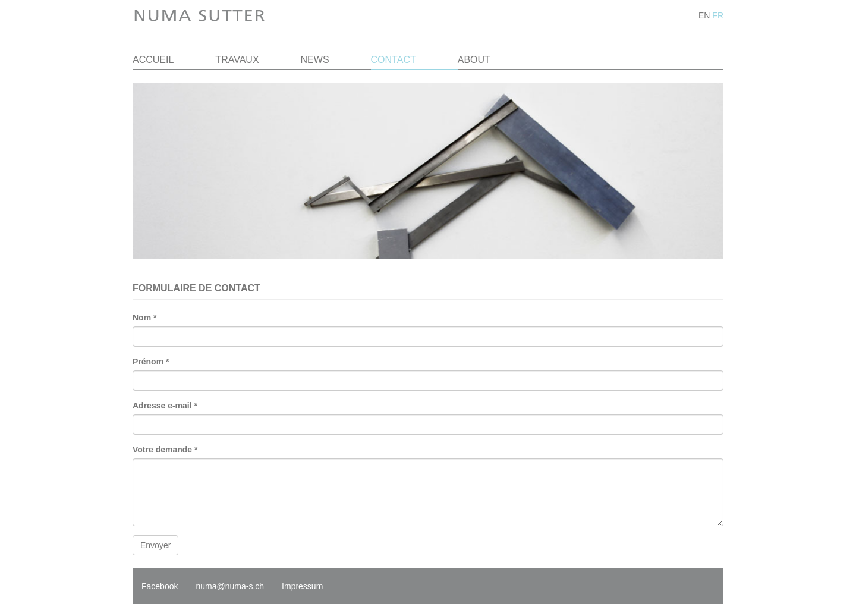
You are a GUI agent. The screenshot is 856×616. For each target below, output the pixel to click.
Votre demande (165, 450)
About (474, 60)
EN (704, 15)
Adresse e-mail (165, 406)
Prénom (151, 362)
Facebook (160, 586)
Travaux (237, 60)
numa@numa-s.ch (230, 586)
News (315, 60)
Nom (144, 318)
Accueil (153, 60)
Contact (394, 60)
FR (718, 15)
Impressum (302, 586)
